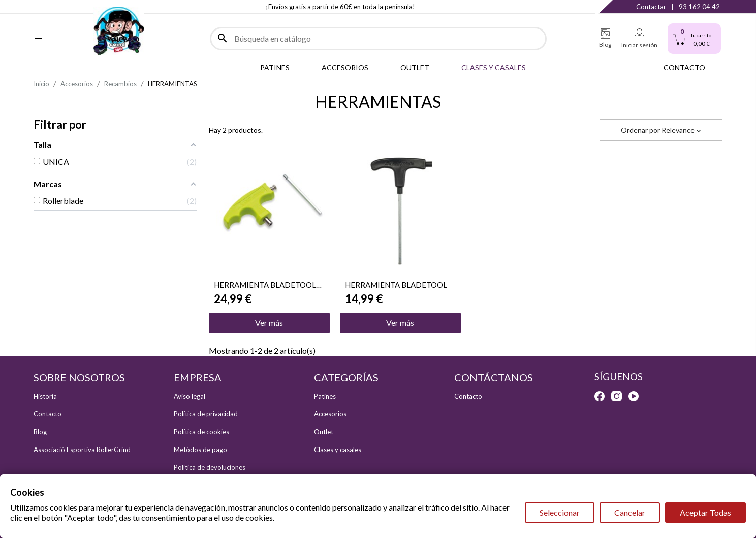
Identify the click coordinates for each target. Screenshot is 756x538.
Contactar (651, 7)
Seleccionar (560, 512)
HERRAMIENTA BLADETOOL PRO (265, 285)
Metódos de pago (200, 450)
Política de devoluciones (210, 467)
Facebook (39, 7)
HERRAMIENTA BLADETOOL (396, 285)
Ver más (269, 323)
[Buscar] (378, 39)
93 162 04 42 (699, 7)
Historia (45, 396)
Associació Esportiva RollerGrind (82, 450)
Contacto (48, 414)
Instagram (59, 7)
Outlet (324, 432)
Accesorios (330, 414)
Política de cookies (201, 432)
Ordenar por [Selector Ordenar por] (661, 130)
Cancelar (630, 512)
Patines (325, 396)
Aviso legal (190, 396)
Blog (40, 432)
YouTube (80, 7)
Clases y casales (338, 450)
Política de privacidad (206, 414)
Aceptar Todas (705, 512)
